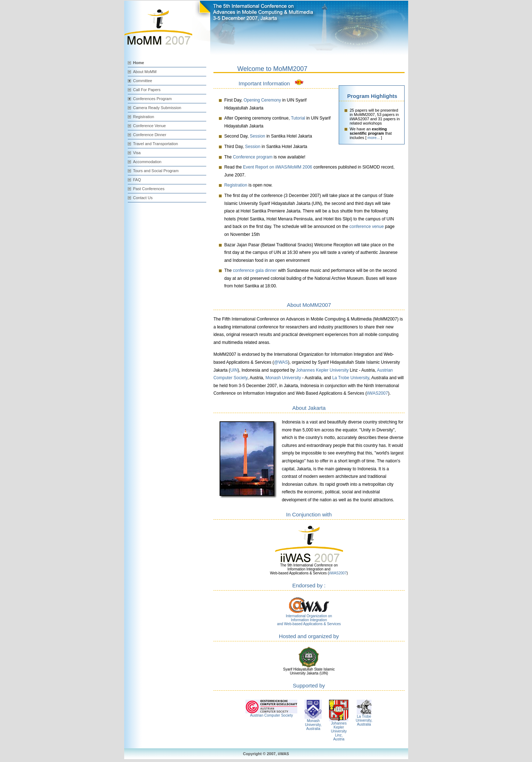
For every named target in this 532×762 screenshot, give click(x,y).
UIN (234, 370)
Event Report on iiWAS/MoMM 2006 (278, 167)
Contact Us (143, 198)
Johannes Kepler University (322, 370)
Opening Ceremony (262, 100)
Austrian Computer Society (272, 715)
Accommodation (147, 162)
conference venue (367, 227)
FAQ (137, 180)
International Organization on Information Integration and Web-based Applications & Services (309, 620)
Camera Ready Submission (157, 108)
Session (258, 136)
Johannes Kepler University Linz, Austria (339, 731)
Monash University (283, 378)
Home (139, 63)
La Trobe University (351, 378)
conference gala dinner (255, 270)
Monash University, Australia (313, 725)
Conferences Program (153, 99)
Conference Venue (150, 126)
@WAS (281, 362)
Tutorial (298, 118)
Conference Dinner (150, 135)
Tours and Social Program (156, 171)
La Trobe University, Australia (364, 720)
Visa (137, 153)
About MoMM (145, 72)
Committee (143, 81)
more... (374, 138)
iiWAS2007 (377, 393)
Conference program (253, 157)
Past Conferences (149, 189)
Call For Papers (147, 90)
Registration (144, 117)
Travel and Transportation (156, 144)
